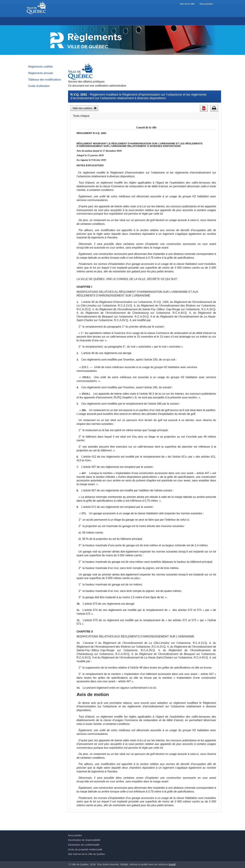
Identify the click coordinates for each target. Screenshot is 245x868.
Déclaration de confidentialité (84, 845)
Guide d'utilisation (39, 86)
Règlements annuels (41, 73)
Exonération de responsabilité (84, 840)
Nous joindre (206, 4)
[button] (204, 108)
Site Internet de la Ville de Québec (87, 854)
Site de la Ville (187, 4)
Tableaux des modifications (45, 79)
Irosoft (172, 864)
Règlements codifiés (41, 67)
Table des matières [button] (84, 108)
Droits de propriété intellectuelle (85, 849)
